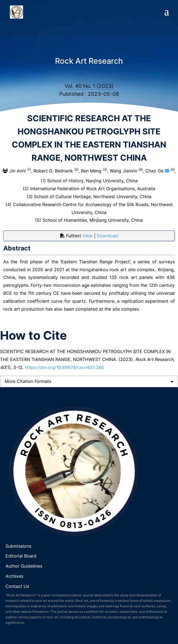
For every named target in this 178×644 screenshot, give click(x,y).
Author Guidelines (25, 566)
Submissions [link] (18, 546)
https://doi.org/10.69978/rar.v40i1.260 (64, 367)
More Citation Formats (28, 381)
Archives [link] (14, 576)
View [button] (88, 236)
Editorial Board (21, 556)
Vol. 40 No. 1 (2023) (89, 86)
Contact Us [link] (17, 586)
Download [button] (107, 236)
